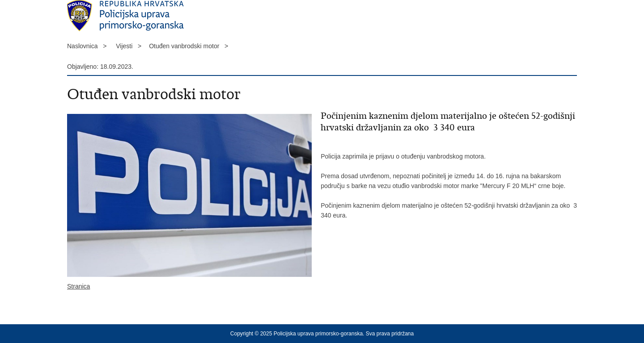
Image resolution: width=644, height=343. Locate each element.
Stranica (78, 286)
